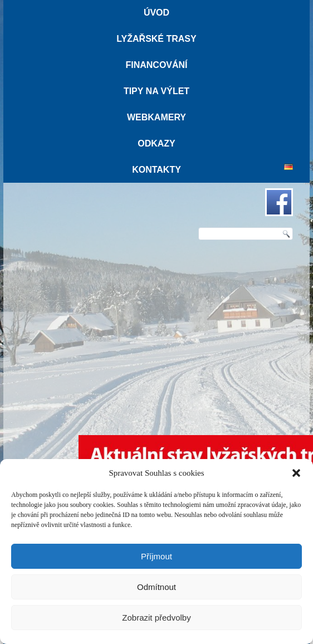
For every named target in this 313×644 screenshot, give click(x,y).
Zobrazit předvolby (156, 618)
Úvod (156, 13)
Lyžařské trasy (156, 39)
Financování (156, 65)
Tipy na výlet (156, 91)
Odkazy (156, 143)
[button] (296, 473)
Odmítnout (156, 587)
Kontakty (156, 170)
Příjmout (156, 556)
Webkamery (156, 117)
